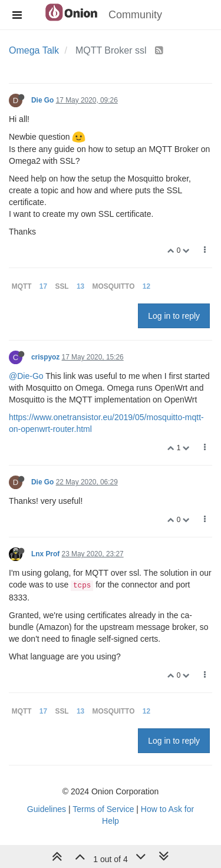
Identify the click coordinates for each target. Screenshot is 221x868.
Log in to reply (174, 316)
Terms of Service (103, 809)
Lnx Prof (45, 554)
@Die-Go (26, 376)
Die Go (42, 100)
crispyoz (45, 357)
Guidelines (47, 809)
